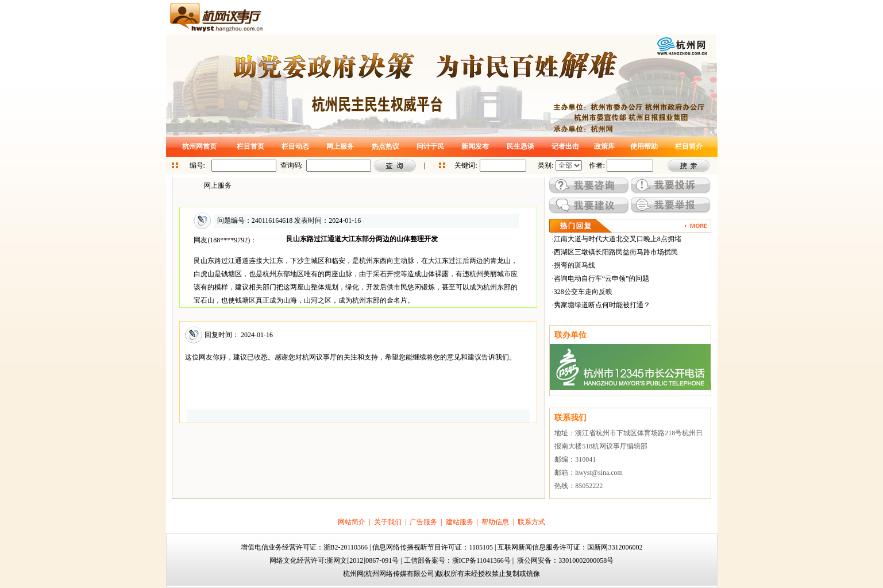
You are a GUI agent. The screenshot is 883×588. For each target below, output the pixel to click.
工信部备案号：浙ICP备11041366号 (457, 560)
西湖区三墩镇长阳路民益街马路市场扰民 (616, 252)
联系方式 (531, 522)
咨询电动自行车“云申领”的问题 (602, 278)
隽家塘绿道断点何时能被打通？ (602, 305)
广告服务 (423, 522)
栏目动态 (295, 146)
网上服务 (340, 146)
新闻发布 (475, 146)
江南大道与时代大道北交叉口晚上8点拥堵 (618, 239)
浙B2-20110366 (346, 547)
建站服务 (460, 522)
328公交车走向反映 (583, 292)
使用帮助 (644, 146)
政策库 (604, 146)
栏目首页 (250, 146)
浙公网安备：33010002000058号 (565, 560)
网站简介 (352, 522)
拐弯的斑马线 (574, 265)
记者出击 (565, 146)
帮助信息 (495, 522)
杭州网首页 (199, 146)
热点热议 (385, 146)
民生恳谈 (520, 146)
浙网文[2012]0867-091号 (363, 560)
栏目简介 (689, 146)
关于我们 (388, 522)
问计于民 (430, 146)
